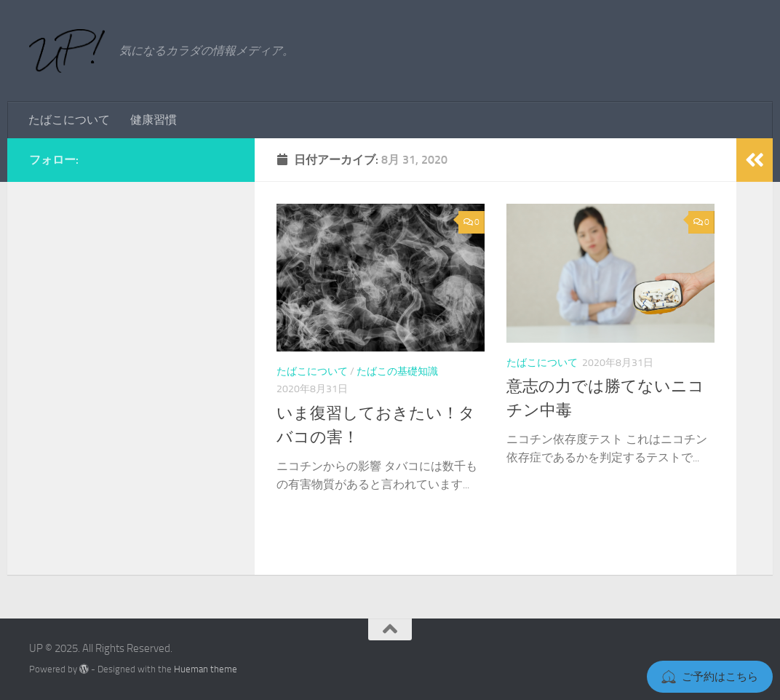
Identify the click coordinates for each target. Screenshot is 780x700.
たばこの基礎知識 (397, 371)
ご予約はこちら (710, 677)
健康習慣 (154, 120)
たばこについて (69, 120)
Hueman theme (206, 669)
